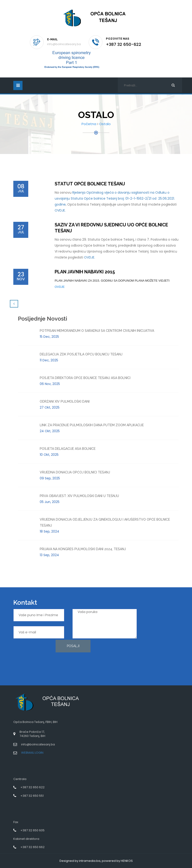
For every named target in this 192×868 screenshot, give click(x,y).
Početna (89, 124)
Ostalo (105, 124)
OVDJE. (60, 210)
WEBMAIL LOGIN (32, 753)
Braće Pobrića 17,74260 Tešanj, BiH (32, 734)
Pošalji (73, 646)
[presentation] (32, 656)
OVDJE (60, 287)
